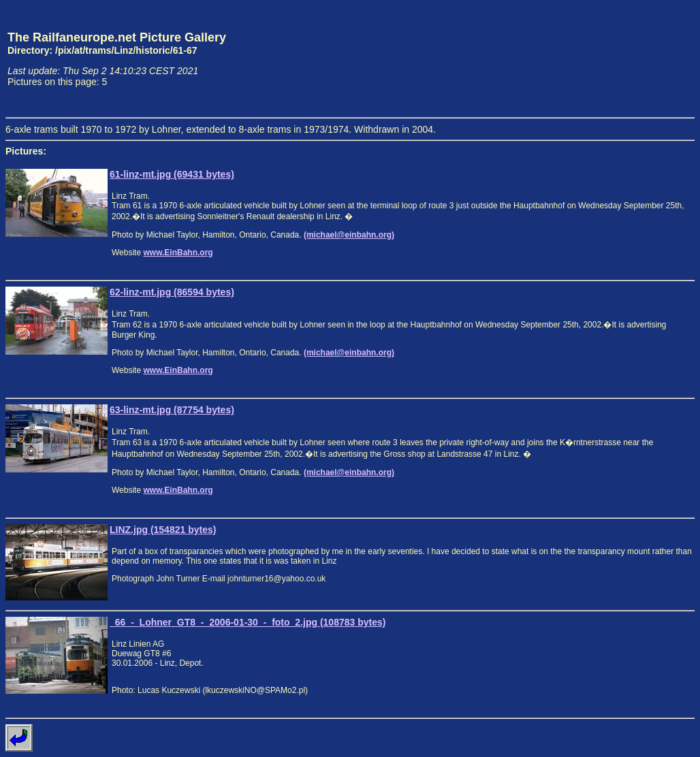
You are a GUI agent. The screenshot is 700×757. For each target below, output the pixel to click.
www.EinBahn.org (178, 253)
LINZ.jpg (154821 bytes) (163, 530)
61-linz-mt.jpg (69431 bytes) (172, 174)
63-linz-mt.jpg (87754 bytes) (172, 410)
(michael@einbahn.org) (349, 235)
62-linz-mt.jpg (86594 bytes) (172, 292)
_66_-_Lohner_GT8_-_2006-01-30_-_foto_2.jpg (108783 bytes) (248, 622)
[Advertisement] (631, 59)
